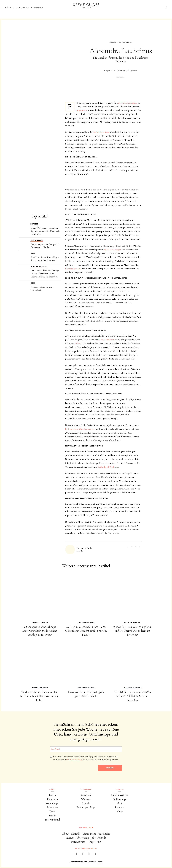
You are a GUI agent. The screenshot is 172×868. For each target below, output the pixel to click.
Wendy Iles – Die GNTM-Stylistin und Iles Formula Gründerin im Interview (132, 631)
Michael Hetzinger (112, 250)
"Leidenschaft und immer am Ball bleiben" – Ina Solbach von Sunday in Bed (40, 696)
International (52, 820)
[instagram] (83, 855)
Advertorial (121, 78)
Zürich (52, 816)
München (52, 807)
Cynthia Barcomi (73, 269)
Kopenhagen (52, 803)
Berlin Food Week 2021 (108, 467)
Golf (120, 803)
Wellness (86, 799)
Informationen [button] (86, 827)
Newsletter (104, 834)
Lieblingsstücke (120, 795)
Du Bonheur (81, 110)
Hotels (86, 803)
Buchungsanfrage (86, 807)
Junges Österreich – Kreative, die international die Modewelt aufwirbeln (45, 231)
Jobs (93, 838)
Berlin (52, 795)
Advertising (82, 838)
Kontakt (76, 834)
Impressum (95, 842)
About (66, 834)
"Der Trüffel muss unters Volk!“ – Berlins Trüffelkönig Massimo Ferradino (132, 696)
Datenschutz (78, 842)
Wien (52, 812)
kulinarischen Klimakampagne (79, 429)
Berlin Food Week (102, 132)
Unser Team (89, 834)
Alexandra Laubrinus (127, 103)
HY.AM (100, 862)
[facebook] (77, 855)
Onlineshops (120, 799)
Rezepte (120, 807)
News (120, 812)
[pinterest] (89, 855)
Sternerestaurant (106, 340)
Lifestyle (39, 7)
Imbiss (78, 344)
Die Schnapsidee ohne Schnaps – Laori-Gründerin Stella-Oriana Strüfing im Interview (45, 274)
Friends (102, 838)
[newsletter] (95, 855)
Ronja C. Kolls (110, 71)
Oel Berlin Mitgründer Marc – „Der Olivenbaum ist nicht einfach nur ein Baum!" (86, 631)
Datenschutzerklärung (74, 759)
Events (70, 838)
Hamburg (52, 799)
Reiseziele (86, 795)
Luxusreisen (23, 7)
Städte (8, 7)
